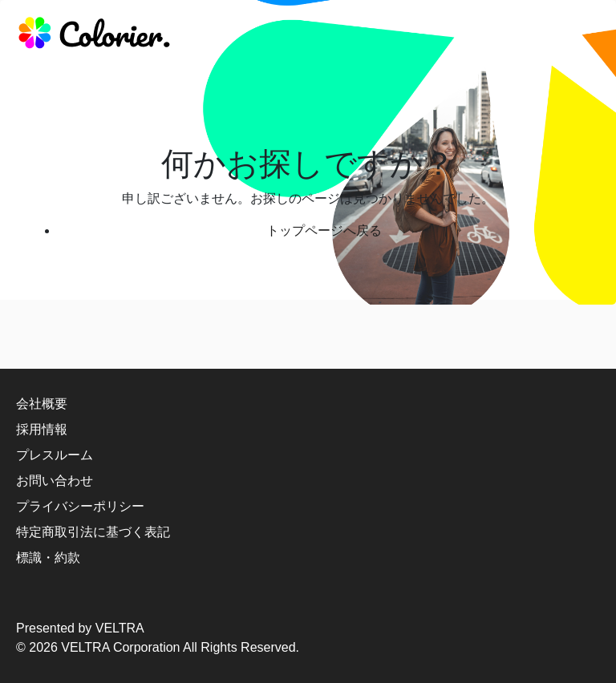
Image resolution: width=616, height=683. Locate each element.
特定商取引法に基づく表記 (93, 532)
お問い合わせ (55, 481)
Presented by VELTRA (80, 628)
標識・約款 (48, 558)
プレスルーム (55, 455)
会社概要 (42, 404)
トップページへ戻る (324, 230)
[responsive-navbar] (582, 36)
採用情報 (42, 429)
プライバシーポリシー (80, 506)
